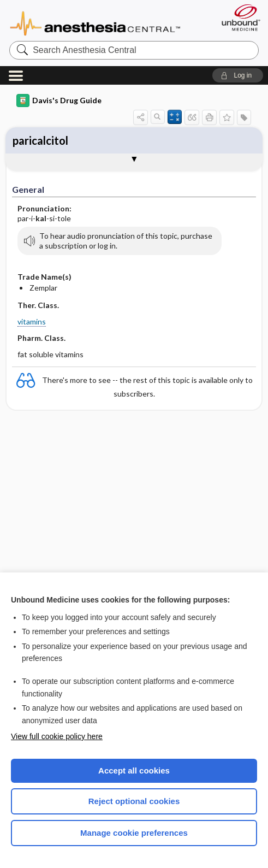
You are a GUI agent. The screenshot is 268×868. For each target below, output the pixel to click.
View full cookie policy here (57, 736)
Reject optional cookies (134, 801)
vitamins (32, 321)
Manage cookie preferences (134, 833)
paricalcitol (40, 140)
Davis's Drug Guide (59, 101)
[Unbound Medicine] (237, 17)
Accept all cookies (134, 770)
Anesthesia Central (95, 22)
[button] (238, 75)
